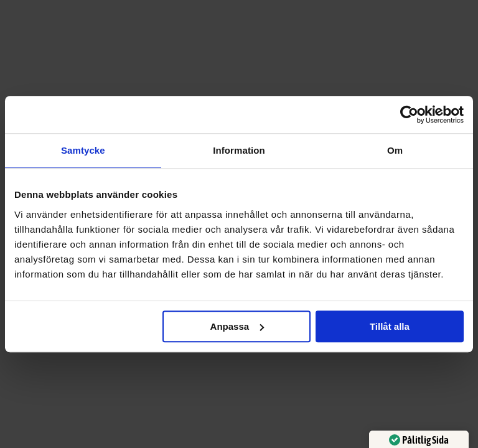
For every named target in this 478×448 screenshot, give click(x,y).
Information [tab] (239, 150)
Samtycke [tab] (83, 150)
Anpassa (237, 326)
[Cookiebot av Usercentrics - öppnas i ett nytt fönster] (409, 114)
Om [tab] (395, 150)
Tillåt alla (390, 326)
